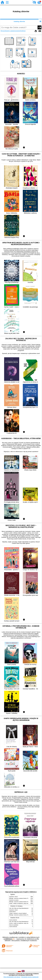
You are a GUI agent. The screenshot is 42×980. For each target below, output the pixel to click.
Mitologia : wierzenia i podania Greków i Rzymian (20, 898)
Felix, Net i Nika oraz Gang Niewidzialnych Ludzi (20, 908)
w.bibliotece (9, 939)
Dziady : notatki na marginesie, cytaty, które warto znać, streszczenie (25, 903)
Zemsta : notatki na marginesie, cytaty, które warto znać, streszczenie (25, 923)
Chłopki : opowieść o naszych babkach (18, 913)
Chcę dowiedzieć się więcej (12, 977)
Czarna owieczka (13, 920)
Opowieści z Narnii (13, 897)
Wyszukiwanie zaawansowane (10, 31)
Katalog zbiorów (19, 21)
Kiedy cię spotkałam (14, 925)
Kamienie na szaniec (14, 900)
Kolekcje (23, 31)
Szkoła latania (12, 912)
